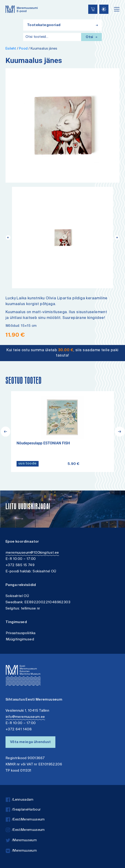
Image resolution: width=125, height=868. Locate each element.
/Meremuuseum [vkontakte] (21, 851)
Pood (23, 49)
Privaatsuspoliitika (21, 633)
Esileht (11, 49)
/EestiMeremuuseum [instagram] (25, 830)
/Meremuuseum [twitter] (21, 840)
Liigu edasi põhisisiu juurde (6, 1)
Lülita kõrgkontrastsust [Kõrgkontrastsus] (7, 3)
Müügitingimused (20, 640)
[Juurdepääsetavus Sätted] (104, 9)
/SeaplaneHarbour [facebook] (23, 810)
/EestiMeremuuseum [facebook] (25, 820)
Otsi (91, 37)
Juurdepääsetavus (8, 1)
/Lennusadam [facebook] (20, 800)
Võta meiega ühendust (30, 742)
